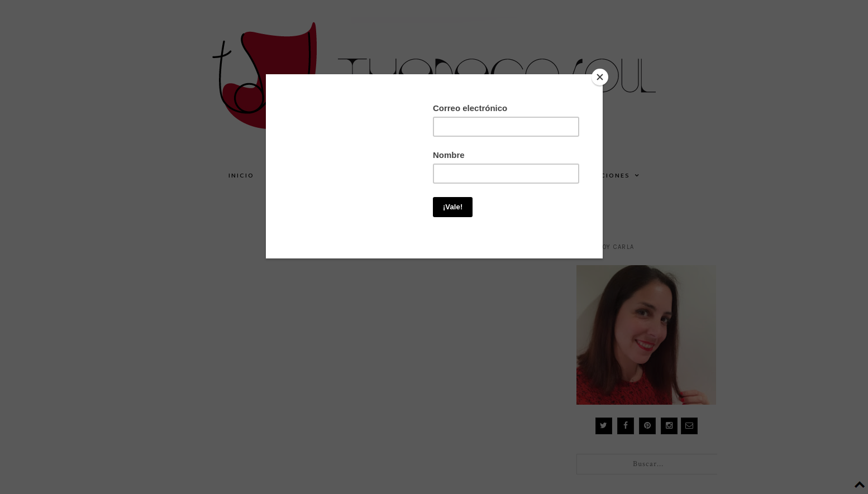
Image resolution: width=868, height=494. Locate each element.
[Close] (600, 77)
